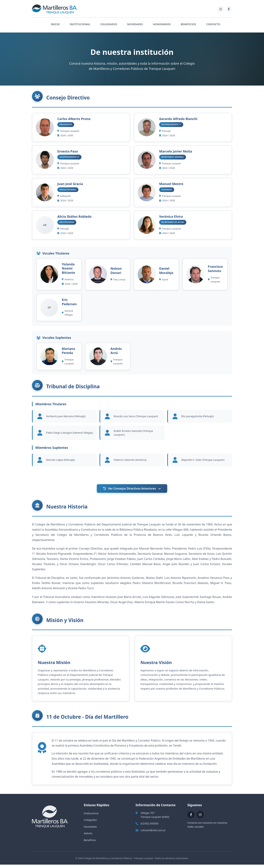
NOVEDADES (135, 24)
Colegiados (90, 823)
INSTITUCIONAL (80, 24)
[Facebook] (229, 9)
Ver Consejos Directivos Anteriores (132, 488)
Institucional (91, 816)
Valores (88, 837)
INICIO (55, 24)
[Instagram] (221, 9)
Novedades (90, 830)
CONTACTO (213, 24)
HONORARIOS (162, 24)
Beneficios (90, 843)
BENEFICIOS (189, 24)
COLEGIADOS (109, 24)
